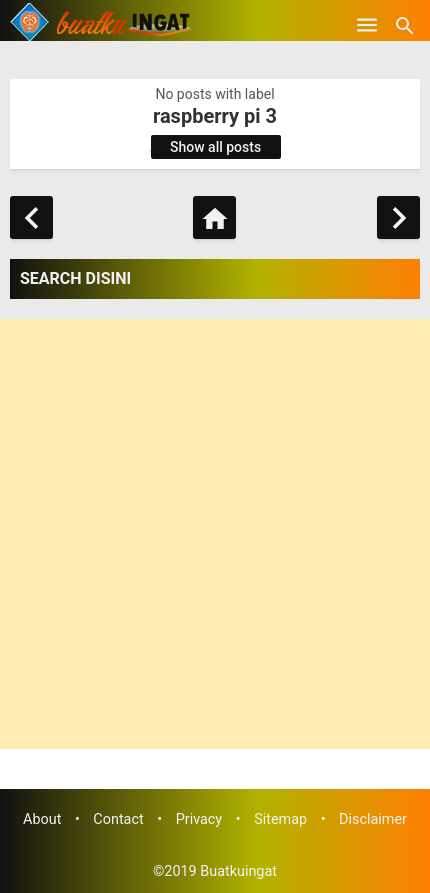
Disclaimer (373, 819)
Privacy (199, 819)
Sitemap (280, 819)
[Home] (214, 217)
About (42, 819)
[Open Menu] (367, 25)
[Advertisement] (215, 534)
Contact (118, 819)
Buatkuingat (238, 871)
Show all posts (215, 147)
